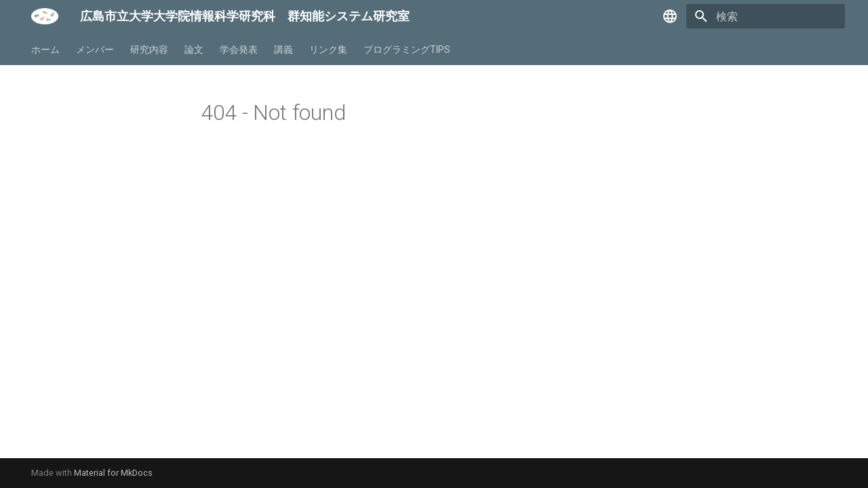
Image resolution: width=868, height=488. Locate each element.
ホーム (45, 49)
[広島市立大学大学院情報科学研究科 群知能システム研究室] (45, 16)
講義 (283, 49)
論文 (194, 49)
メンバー (95, 49)
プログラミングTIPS (407, 49)
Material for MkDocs (113, 473)
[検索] (766, 16)
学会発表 (239, 49)
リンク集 (328, 49)
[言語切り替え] (670, 16)
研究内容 (149, 49)
